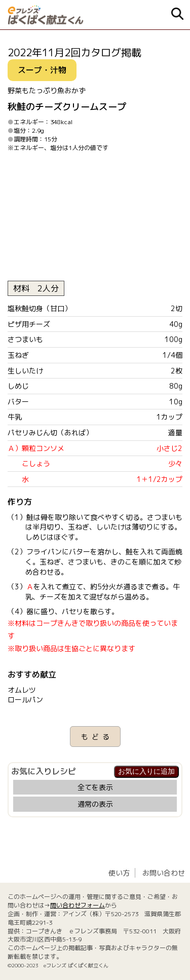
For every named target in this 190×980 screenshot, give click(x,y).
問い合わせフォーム (78, 905)
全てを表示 (95, 787)
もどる (97, 737)
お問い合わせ (164, 873)
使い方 (119, 873)
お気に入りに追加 (146, 771)
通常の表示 (95, 804)
